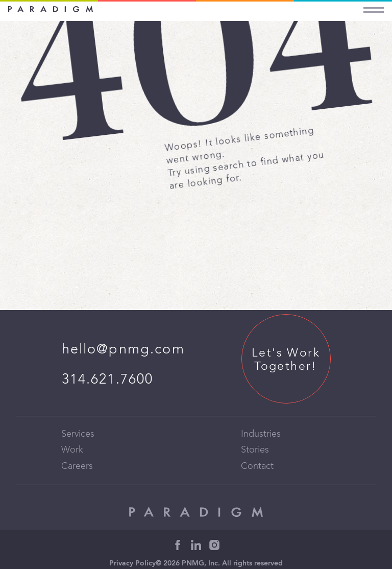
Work (72, 450)
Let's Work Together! (286, 360)
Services (78, 434)
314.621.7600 (108, 380)
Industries (261, 434)
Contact (257, 466)
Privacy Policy (132, 564)
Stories (255, 450)
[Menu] (374, 7)
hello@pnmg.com (123, 350)
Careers (77, 466)
